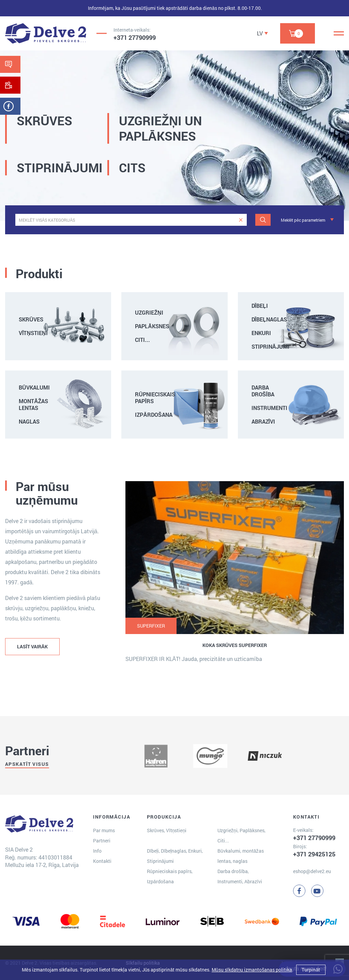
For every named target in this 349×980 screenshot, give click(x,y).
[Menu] (339, 33)
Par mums (104, 830)
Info (97, 851)
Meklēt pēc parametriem (303, 220)
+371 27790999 (135, 37)
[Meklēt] (263, 220)
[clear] (241, 220)
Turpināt (311, 970)
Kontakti (102, 861)
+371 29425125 (314, 854)
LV (260, 33)
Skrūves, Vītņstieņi (167, 830)
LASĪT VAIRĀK (32, 646)
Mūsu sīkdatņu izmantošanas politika (252, 970)
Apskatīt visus (27, 764)
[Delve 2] (46, 33)
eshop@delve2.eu (312, 871)
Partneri (102, 841)
